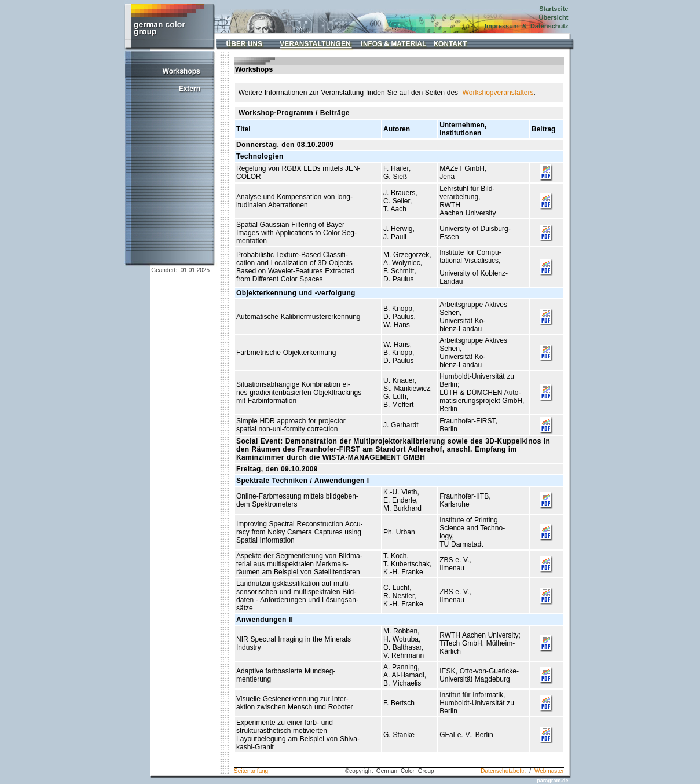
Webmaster (549, 771)
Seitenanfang (251, 771)
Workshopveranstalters (498, 93)
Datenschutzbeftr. (503, 771)
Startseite (554, 9)
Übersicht (554, 17)
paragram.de (552, 781)
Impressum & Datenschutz (527, 26)
